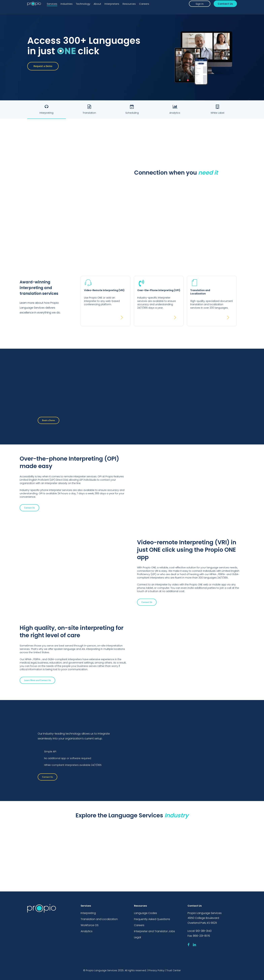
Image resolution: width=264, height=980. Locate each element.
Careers (139, 925)
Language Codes (145, 913)
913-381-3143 (204, 931)
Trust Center (174, 970)
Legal (137, 938)
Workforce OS (90, 925)
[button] (43, 66)
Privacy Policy (156, 970)
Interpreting (88, 913)
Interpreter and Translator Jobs (154, 932)
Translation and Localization (99, 919)
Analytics (87, 932)
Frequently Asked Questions (152, 919)
